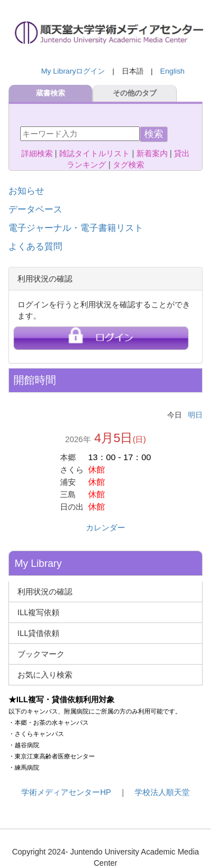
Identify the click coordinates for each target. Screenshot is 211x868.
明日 (195, 415)
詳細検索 (37, 153)
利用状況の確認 (45, 592)
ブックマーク (41, 654)
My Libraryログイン (73, 71)
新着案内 (152, 153)
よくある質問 (35, 246)
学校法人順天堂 (162, 792)
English (172, 71)
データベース (35, 209)
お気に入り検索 (45, 675)
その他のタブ (135, 93)
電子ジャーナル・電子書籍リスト (76, 228)
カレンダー (105, 528)
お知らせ (26, 191)
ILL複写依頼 (38, 612)
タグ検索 (129, 165)
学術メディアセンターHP (66, 792)
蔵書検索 (51, 93)
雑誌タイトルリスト (94, 153)
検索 (154, 134)
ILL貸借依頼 (38, 633)
